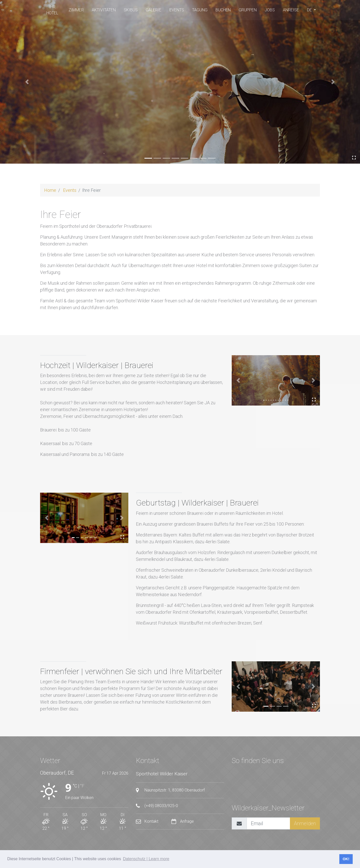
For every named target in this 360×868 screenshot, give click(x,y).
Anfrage (183, 821)
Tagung (200, 10)
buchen (223, 10)
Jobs (270, 10)
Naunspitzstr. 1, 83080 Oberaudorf (170, 790)
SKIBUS (131, 10)
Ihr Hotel (52, 10)
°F (82, 786)
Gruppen (248, 10)
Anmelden (305, 823)
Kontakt (148, 821)
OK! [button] (346, 859)
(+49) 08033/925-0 (157, 806)
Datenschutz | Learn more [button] (146, 859)
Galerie (154, 10)
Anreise (291, 10)
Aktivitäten (104, 10)
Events (177, 10)
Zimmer (76, 10)
